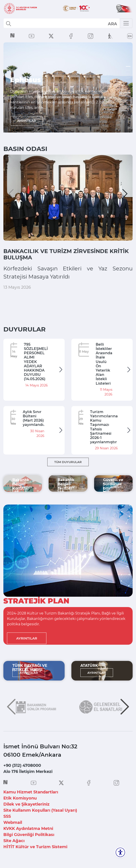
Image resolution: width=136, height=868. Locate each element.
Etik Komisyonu (20, 798)
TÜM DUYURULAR (68, 462)
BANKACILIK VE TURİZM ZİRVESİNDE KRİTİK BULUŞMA (66, 254)
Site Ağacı (14, 841)
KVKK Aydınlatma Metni (28, 829)
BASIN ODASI (25, 149)
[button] (11, 194)
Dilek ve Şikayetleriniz (26, 804)
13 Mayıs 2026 (17, 287)
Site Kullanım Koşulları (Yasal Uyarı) (40, 810)
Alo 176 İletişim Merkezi (28, 772)
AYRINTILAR (26, 121)
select (112, 24)
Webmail (13, 822)
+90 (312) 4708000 (22, 765)
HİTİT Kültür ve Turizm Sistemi (35, 847)
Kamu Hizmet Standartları (31, 792)
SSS (7, 816)
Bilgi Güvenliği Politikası (29, 835)
